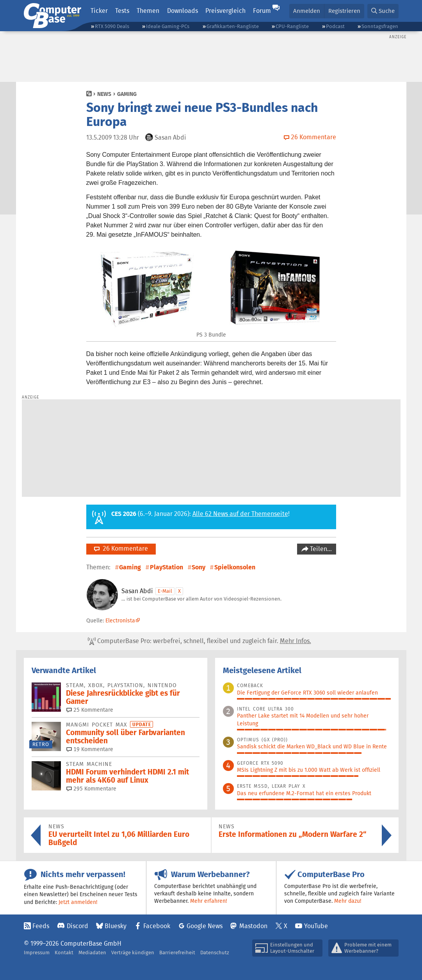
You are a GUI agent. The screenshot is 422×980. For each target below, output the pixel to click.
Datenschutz (215, 953)
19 (90, 749)
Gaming (127, 94)
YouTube (316, 926)
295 (91, 789)
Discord (77, 926)
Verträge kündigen (133, 953)
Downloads (183, 11)
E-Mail (165, 591)
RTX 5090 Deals (112, 26)
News (104, 94)
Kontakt (64, 953)
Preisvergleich (225, 11)
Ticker (99, 11)
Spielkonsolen (235, 567)
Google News (205, 926)
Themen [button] (148, 11)
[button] (383, 11)
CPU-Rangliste (292, 26)
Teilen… (320, 549)
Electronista (120, 620)
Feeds (41, 926)
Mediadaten (92, 953)
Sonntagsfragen (380, 26)
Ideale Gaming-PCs (168, 26)
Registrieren (344, 11)
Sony (199, 567)
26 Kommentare (121, 548)
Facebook (157, 926)
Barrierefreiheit (177, 953)
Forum (262, 11)
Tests (122, 11)
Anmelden (307, 11)
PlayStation (166, 567)
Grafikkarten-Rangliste (233, 26)
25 (90, 710)
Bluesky (116, 926)
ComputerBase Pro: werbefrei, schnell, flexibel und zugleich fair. (199, 641)
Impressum (37, 953)
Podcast (335, 26)
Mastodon (253, 926)
